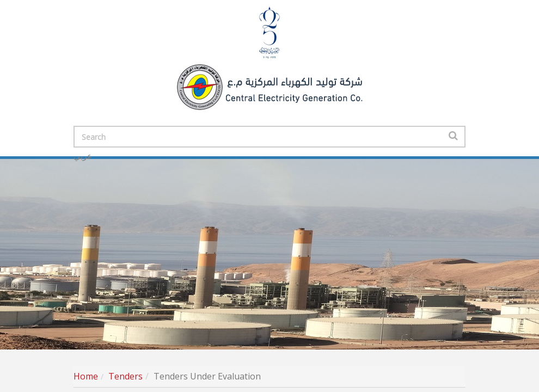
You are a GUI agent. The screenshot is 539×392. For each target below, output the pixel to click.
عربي (83, 156)
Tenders (125, 376)
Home (86, 376)
